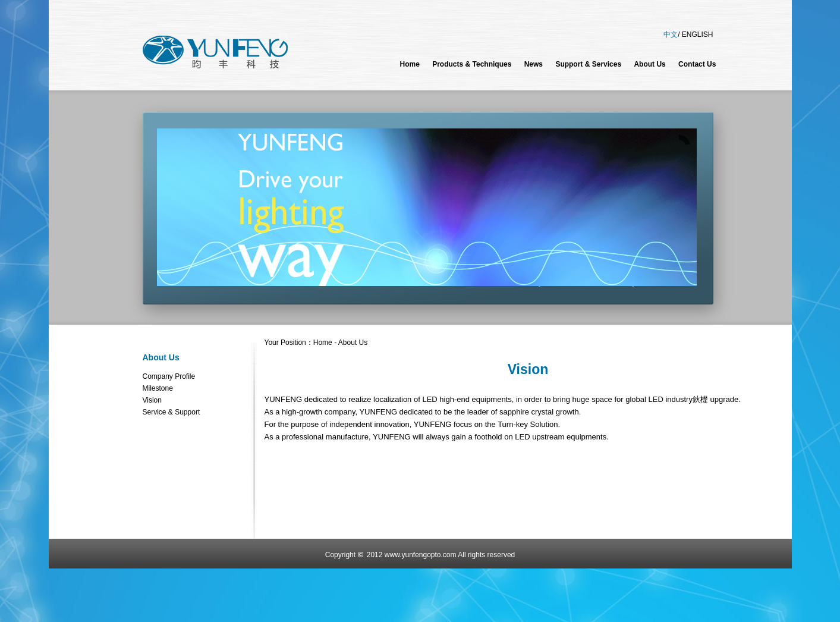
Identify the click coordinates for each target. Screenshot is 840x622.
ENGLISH (698, 34)
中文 (671, 34)
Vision (152, 400)
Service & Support (172, 412)
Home (323, 343)
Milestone (158, 388)
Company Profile (169, 376)
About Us (161, 357)
